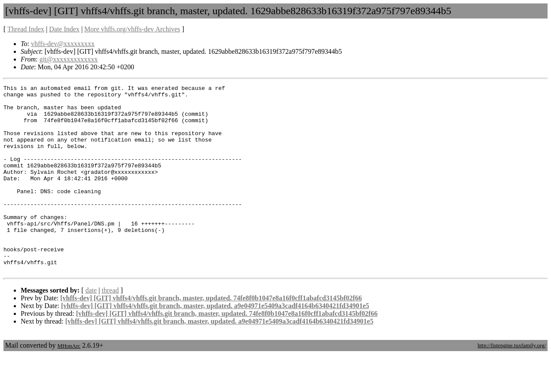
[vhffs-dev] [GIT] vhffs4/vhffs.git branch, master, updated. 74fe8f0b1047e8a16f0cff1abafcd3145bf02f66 (211, 335)
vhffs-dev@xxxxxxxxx (63, 44)
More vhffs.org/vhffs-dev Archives (132, 29)
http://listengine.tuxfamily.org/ (512, 383)
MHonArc (69, 383)
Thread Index (26, 29)
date (91, 328)
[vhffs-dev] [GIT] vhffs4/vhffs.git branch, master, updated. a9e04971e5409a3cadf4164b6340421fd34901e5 (215, 343)
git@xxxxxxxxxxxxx (68, 59)
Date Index (64, 29)
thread (110, 328)
